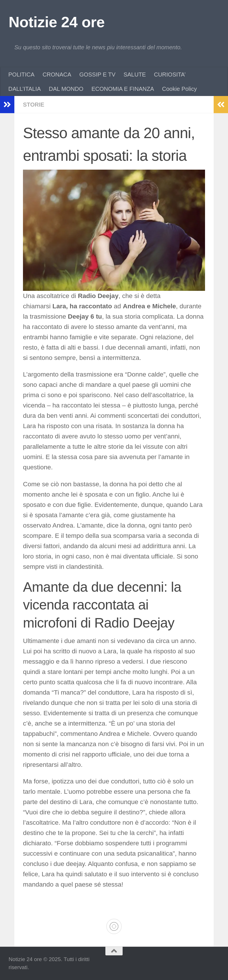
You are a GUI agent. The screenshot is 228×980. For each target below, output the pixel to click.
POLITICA (21, 75)
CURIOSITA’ (170, 75)
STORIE (34, 105)
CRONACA (57, 75)
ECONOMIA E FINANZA (123, 89)
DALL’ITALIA (25, 89)
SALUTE (135, 75)
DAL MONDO (66, 89)
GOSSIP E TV (97, 75)
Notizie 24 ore (57, 22)
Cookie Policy (179, 89)
